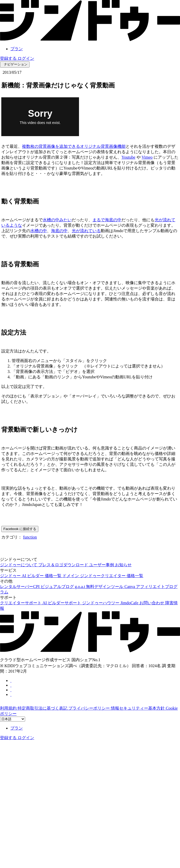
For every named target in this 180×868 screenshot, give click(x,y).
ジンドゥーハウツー (101, 603)
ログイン (26, 58)
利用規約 (9, 708)
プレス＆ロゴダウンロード (64, 565)
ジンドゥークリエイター (103, 576)
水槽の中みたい (57, 220)
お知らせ (123, 565)
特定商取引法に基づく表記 (43, 708)
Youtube (128, 157)
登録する (9, 58)
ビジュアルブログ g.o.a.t (63, 587)
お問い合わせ (152, 603)
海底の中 (59, 231)
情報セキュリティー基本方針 (138, 708)
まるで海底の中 (107, 220)
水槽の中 (39, 231)
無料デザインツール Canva (111, 587)
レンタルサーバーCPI (20, 587)
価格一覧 (54, 576)
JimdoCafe (130, 603)
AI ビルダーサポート (62, 603)
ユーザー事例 (102, 565)
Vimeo (147, 157)
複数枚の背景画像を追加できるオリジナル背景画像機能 (74, 146)
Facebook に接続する (20, 529)
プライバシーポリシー (90, 708)
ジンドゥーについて (19, 565)
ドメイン (71, 576)
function (30, 537)
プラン (17, 49)
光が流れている (86, 231)
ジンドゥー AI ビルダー (22, 576)
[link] (90, 40)
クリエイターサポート (21, 603)
